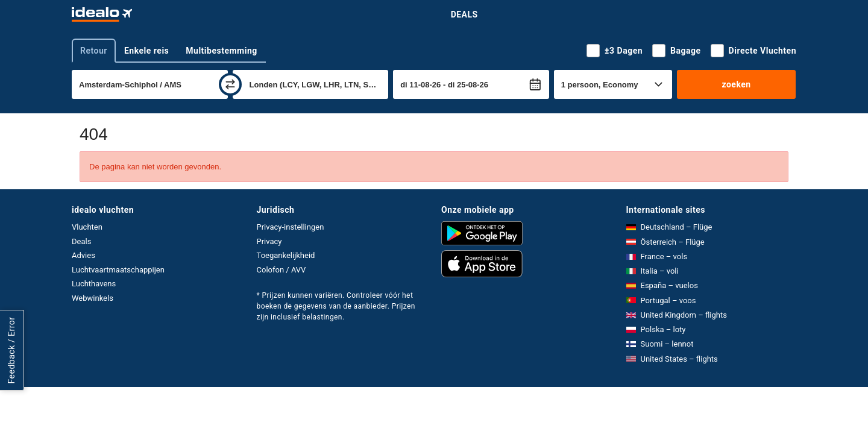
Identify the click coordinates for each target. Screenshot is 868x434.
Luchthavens (94, 284)
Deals (464, 14)
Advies (83, 255)
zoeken (736, 84)
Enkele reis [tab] (146, 51)
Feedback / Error (11, 351)
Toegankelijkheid (286, 255)
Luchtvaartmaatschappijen (118, 270)
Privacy (269, 241)
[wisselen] (230, 84)
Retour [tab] (94, 51)
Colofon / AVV (281, 270)
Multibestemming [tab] (221, 51)
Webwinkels (93, 298)
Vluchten (87, 227)
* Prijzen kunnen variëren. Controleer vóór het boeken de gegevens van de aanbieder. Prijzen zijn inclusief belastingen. (336, 306)
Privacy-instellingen (291, 227)
